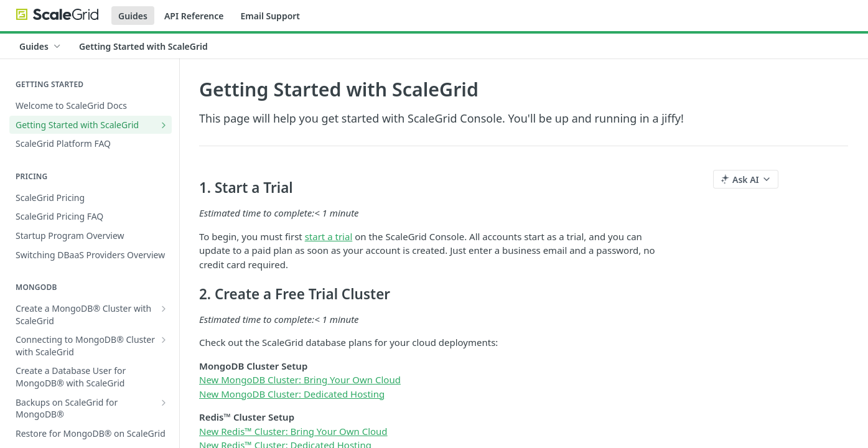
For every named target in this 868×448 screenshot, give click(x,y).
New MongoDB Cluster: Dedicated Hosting (292, 394)
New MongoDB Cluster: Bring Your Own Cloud (300, 380)
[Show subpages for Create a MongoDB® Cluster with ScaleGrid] (164, 309)
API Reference (194, 16)
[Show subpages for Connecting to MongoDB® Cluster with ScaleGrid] (164, 340)
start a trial (329, 236)
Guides (133, 16)
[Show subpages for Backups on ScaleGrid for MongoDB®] (164, 403)
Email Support (270, 16)
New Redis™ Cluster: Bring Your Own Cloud (293, 431)
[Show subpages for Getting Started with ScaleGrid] (164, 125)
